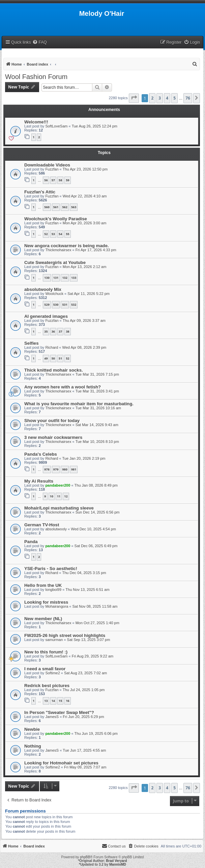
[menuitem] (39, 43)
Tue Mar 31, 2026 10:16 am (98, 408)
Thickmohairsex (58, 250)
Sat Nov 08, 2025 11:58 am (95, 606)
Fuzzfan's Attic (40, 192)
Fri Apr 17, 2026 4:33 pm (96, 250)
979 (56, 469)
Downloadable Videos (47, 165)
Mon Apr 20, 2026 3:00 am (85, 223)
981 (74, 469)
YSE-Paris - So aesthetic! (51, 569)
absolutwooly (56, 529)
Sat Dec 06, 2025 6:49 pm (96, 546)
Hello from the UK (43, 585)
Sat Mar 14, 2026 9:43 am (97, 425)
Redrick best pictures (47, 686)
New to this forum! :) (46, 652)
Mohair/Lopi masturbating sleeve (59, 508)
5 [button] (174, 98)
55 (67, 234)
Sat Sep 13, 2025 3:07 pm (89, 640)
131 (56, 278)
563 (74, 207)
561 (56, 207)
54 (60, 234)
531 (65, 305)
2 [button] (152, 98)
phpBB (85, 857)
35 (46, 331)
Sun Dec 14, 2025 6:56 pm (98, 512)
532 (74, 305)
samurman (54, 640)
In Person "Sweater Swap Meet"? (59, 712)
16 (67, 701)
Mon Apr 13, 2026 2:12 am (85, 267)
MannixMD (118, 864)
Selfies (32, 343)
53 (53, 234)
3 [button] (160, 98)
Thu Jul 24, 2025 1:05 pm (84, 690)
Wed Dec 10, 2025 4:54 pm (93, 529)
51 (60, 358)
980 (65, 469)
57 (53, 180)
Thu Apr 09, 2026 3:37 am (84, 320)
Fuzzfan (52, 169)
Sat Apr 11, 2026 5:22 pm (89, 294)
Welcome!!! (36, 122)
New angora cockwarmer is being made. (67, 246)
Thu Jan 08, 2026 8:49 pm (96, 485)
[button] (134, 98)
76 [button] (188, 98)
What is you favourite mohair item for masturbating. (79, 404)
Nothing (33, 746)
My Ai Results (39, 481)
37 (60, 331)
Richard (52, 347)
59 (67, 180)
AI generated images (46, 316)
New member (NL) (43, 619)
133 (74, 278)
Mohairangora (57, 606)
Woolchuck (54, 294)
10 (52, 496)
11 (59, 496)
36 (53, 331)
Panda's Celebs (41, 454)
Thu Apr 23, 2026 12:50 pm (85, 169)
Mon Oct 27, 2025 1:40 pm (97, 623)
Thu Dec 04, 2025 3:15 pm (84, 573)
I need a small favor (45, 669)
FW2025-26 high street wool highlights (65, 635)
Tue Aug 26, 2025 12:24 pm (95, 126)
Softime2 (52, 673)
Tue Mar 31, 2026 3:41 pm (97, 391)
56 (46, 180)
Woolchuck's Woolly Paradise (56, 219)
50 (53, 358)
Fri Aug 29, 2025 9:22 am (93, 656)
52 (46, 234)
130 (47, 278)
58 (60, 180)
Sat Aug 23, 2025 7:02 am (85, 673)
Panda (31, 542)
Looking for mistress (46, 602)
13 (46, 701)
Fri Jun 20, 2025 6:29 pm (83, 717)
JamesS (52, 717)
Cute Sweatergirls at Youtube (55, 262)
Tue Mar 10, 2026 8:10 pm (97, 442)
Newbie (32, 729)
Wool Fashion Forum (36, 77)
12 (66, 496)
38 (67, 331)
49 (46, 358)
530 (56, 305)
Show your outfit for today (52, 421)
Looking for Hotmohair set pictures (61, 763)
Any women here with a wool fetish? (63, 387)
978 (47, 469)
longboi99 (53, 590)
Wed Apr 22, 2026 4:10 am (85, 196)
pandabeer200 (58, 485)
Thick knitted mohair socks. (54, 370)
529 (47, 305)
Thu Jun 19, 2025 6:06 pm (96, 733)
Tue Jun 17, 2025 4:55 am (84, 750)
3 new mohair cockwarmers (53, 437)
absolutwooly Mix (43, 289)
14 (53, 701)
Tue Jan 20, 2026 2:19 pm (84, 458)
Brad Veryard (116, 861)
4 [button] (167, 98)
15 (60, 701)
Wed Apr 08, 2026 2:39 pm (84, 347)
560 (47, 207)
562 (65, 207)
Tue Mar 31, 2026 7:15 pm (97, 374)
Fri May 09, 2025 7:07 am (85, 767)
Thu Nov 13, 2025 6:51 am (87, 590)
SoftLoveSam (56, 126)
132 (65, 278)
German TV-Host (42, 525)
